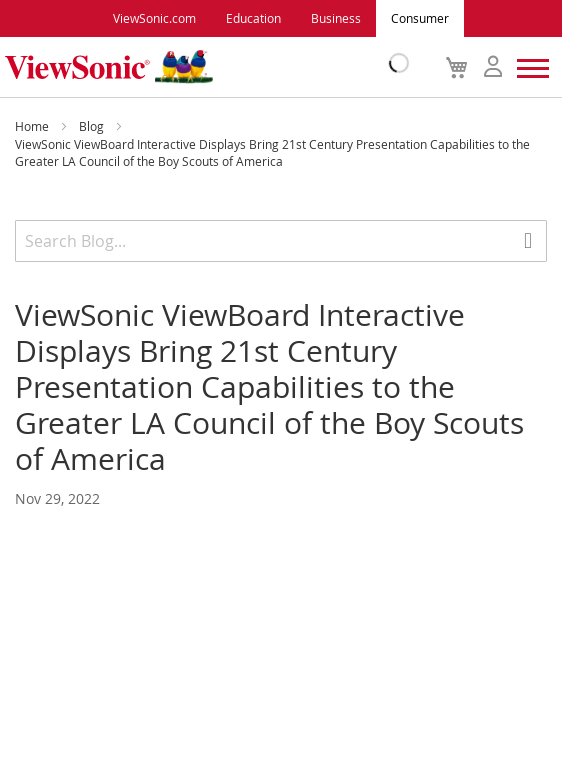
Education (253, 18)
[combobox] (281, 241)
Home (33, 126)
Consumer (420, 18)
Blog (93, 126)
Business (336, 18)
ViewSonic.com (154, 18)
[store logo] (202, 67)
